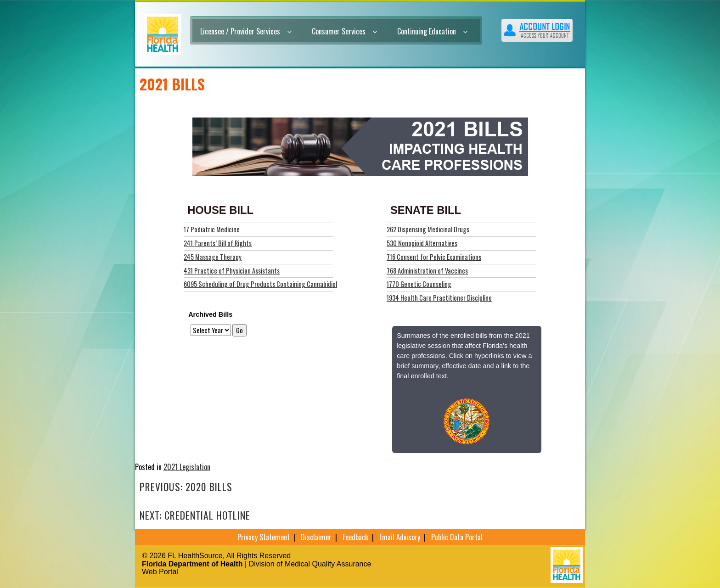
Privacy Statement (264, 537)
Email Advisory (400, 537)
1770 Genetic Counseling (419, 284)
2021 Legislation (187, 467)
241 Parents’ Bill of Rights (218, 243)
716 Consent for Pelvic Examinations (434, 257)
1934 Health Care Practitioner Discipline (439, 298)
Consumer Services (344, 31)
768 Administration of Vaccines (427, 271)
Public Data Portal (457, 537)
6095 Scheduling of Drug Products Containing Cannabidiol (260, 284)
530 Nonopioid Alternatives (422, 243)
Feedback (355, 537)
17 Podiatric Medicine (212, 229)
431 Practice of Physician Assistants (232, 271)
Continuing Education (432, 31)
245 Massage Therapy (213, 257)
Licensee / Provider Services (246, 31)
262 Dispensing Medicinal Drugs (428, 229)
